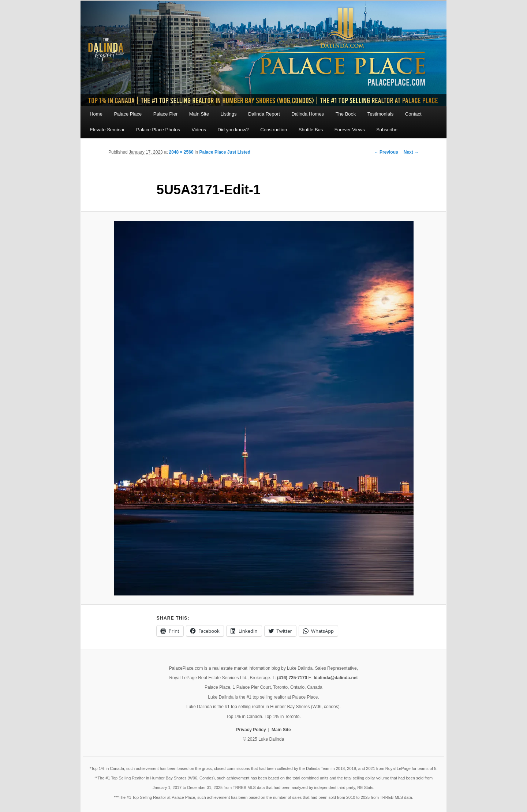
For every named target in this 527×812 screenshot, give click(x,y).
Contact (413, 114)
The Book (346, 114)
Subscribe (387, 130)
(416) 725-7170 (292, 678)
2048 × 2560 (181, 152)
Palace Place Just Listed (225, 152)
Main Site (199, 114)
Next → (411, 152)
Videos (199, 130)
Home (96, 114)
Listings (228, 114)
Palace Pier (165, 114)
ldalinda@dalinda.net (336, 678)
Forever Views (350, 130)
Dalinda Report (264, 114)
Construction (274, 130)
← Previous (386, 152)
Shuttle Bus (311, 130)
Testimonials (381, 114)
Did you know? (233, 130)
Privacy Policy (251, 730)
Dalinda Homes (308, 114)
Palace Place (128, 114)
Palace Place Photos (158, 130)
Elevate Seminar (107, 130)
